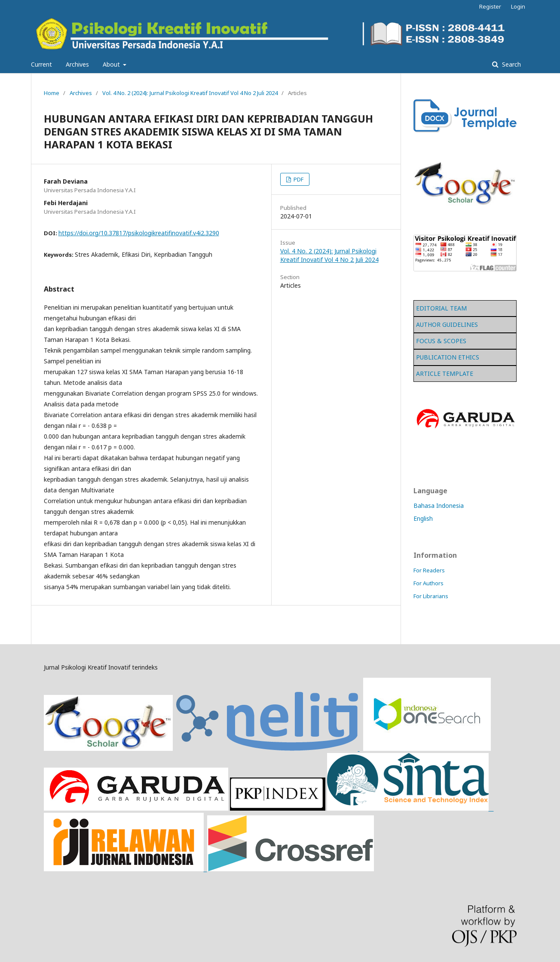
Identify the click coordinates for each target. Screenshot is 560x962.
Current (41, 64)
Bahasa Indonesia (439, 506)
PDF (298, 179)
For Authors (428, 583)
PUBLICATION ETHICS (448, 357)
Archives (77, 64)
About (112, 64)
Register (490, 6)
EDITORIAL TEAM (441, 308)
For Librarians (431, 596)
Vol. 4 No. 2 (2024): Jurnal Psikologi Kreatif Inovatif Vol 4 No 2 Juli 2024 (190, 93)
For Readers (429, 570)
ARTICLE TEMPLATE (445, 373)
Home (52, 93)
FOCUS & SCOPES (441, 341)
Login (518, 6)
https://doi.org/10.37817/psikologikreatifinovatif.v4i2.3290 (139, 233)
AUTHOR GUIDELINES (447, 324)
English (423, 518)
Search (511, 64)
